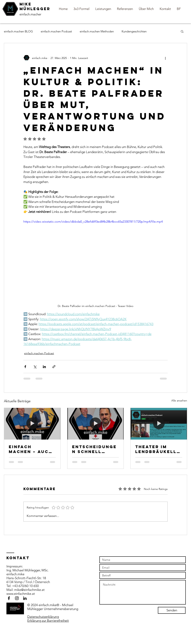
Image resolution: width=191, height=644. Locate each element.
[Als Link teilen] (54, 367)
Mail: (10, 590)
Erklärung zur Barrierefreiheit (48, 621)
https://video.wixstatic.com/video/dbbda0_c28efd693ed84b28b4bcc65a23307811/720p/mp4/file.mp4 (93, 221)
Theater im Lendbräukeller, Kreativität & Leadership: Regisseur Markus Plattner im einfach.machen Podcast (158, 449)
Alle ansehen (179, 400)
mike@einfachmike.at (29, 590)
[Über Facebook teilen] (25, 367)
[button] (182, 31)
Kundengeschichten (134, 31)
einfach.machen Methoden (97, 31)
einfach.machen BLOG (18, 31)
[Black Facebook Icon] (9, 598)
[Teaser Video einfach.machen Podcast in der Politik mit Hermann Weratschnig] (32, 424)
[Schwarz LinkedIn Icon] (25, 598)
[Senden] (172, 610)
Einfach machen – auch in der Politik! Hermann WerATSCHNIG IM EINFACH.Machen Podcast (32, 449)
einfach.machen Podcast (56, 31)
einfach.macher (30, 14)
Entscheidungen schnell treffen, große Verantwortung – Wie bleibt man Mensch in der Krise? (95, 449)
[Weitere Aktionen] (165, 58)
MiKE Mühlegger (35, 6)
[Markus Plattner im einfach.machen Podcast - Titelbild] (159, 424)
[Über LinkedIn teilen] (44, 367)
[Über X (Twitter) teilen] (35, 367)
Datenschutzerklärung (43, 617)
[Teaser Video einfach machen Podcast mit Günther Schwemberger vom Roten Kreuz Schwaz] (96, 424)
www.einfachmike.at (21, 594)
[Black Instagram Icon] (17, 598)
